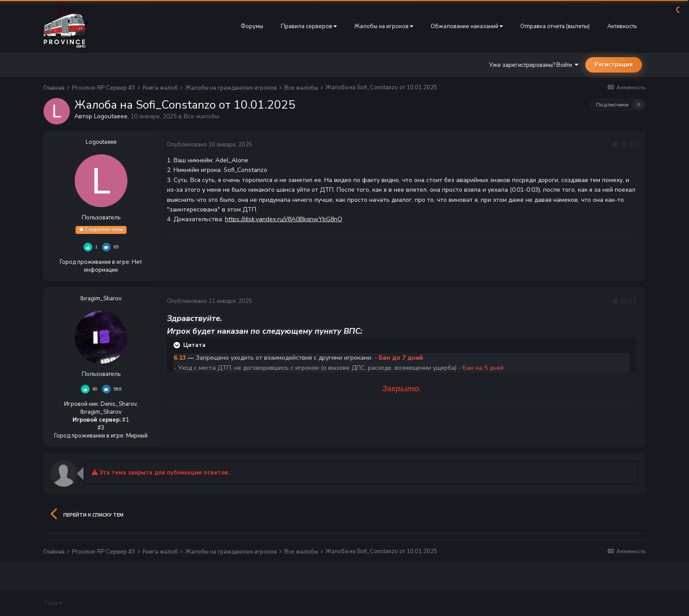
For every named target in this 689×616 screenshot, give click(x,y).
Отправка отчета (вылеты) (555, 26)
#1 (633, 145)
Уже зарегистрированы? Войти (534, 65)
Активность (622, 26)
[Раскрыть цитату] (178, 345)
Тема (53, 603)
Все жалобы (201, 116)
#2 (633, 301)
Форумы (252, 26)
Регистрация (614, 65)
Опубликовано (210, 145)
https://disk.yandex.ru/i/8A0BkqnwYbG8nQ (284, 219)
